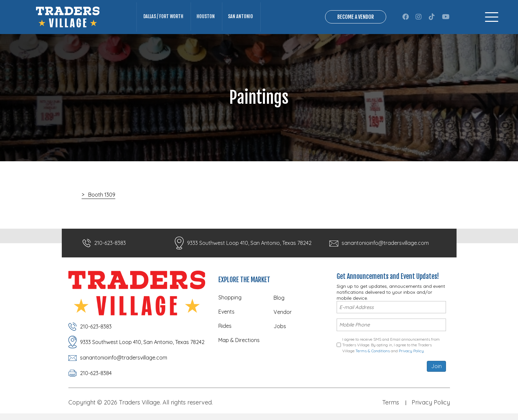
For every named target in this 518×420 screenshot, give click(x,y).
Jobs (280, 326)
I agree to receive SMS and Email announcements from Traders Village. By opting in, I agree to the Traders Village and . (391, 345)
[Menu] (492, 17)
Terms (391, 402)
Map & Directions (239, 340)
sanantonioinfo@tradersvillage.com (385, 243)
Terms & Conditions (373, 351)
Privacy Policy (411, 351)
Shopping (230, 297)
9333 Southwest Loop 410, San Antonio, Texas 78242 (249, 243)
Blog (279, 298)
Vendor (283, 312)
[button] (406, 17)
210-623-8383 (110, 243)
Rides (225, 326)
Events (226, 312)
